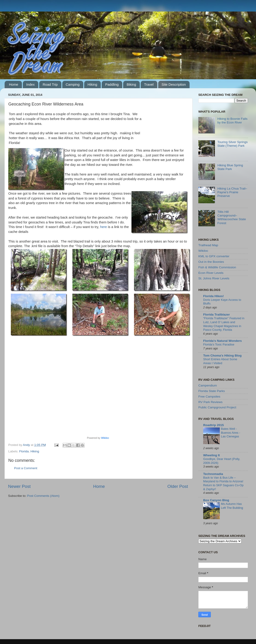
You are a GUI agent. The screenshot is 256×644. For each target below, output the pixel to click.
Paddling (112, 84)
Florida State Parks (212, 391)
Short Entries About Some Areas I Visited (220, 361)
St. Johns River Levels (214, 278)
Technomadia (213, 474)
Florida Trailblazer (217, 315)
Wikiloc (105, 438)
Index (31, 84)
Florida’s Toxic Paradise (219, 344)
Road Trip (50, 84)
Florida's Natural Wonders (222, 341)
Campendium (208, 385)
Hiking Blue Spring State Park (230, 167)
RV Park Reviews (210, 402)
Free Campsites (209, 397)
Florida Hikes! (213, 296)
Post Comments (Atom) (43, 496)
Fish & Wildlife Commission (217, 267)
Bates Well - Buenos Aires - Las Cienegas (231, 433)
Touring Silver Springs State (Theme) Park (232, 144)
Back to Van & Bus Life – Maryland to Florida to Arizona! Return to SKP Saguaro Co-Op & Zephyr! (223, 483)
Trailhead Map (208, 245)
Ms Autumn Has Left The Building (232, 506)
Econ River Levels (211, 273)
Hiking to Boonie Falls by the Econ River (232, 121)
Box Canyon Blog (216, 500)
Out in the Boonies (211, 262)
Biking (131, 84)
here (104, 227)
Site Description (174, 84)
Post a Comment (26, 468)
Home (14, 84)
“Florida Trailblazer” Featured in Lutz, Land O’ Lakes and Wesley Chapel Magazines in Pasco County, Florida (224, 324)
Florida (24, 451)
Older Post (178, 486)
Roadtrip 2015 (213, 425)
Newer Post (19, 486)
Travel (149, 84)
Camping (73, 84)
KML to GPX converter (214, 256)
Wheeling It (211, 455)
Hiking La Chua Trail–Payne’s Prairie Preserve (232, 192)
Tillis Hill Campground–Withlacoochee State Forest (232, 217)
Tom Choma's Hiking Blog (222, 356)
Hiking (92, 84)
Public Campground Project (217, 407)
